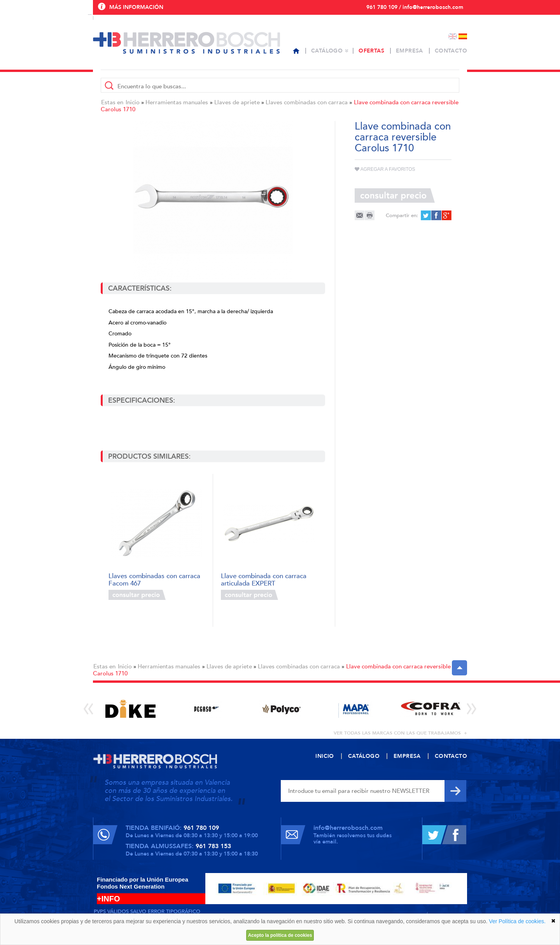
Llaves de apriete (237, 102)
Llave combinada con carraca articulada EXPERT (264, 579)
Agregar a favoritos (385, 169)
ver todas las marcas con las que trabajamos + (400, 733)
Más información (136, 7)
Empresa (409, 51)
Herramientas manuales (177, 102)
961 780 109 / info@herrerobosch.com (415, 7)
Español (463, 36)
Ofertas (371, 51)
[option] (130, 709)
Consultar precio (137, 595)
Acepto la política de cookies (280, 935)
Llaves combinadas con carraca (307, 102)
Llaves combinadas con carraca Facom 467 (154, 579)
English (453, 36)
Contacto (451, 51)
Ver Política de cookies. (517, 921)
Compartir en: (402, 216)
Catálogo (327, 51)
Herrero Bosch (186, 43)
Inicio (133, 102)
